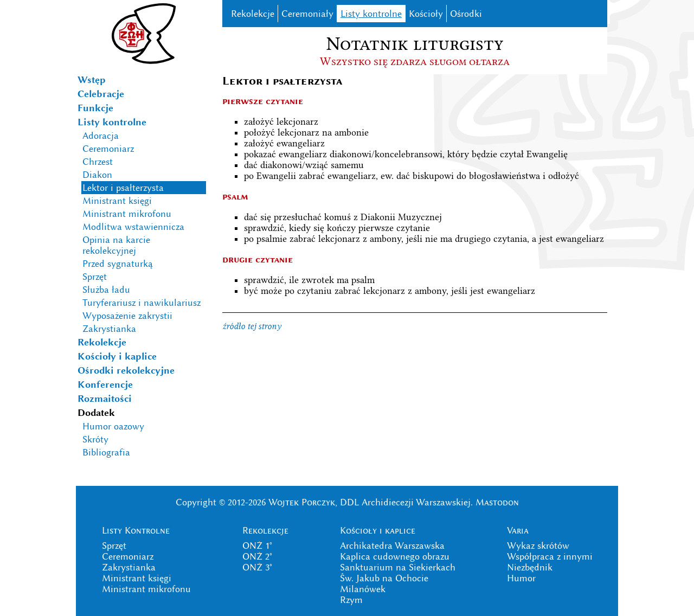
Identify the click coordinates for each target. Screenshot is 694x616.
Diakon (97, 175)
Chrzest (98, 162)
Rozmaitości (105, 399)
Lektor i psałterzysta (123, 188)
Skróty (95, 439)
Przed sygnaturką (118, 264)
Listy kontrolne (112, 122)
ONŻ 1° (257, 546)
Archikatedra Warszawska (392, 546)
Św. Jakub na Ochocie (384, 578)
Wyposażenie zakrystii (127, 316)
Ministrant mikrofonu (127, 214)
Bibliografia (106, 452)
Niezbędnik (530, 567)
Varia (518, 530)
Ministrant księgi (117, 201)
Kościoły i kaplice (117, 356)
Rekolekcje (102, 342)
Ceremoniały (307, 14)
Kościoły (426, 14)
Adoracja (101, 136)
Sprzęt (95, 277)
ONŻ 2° (257, 556)
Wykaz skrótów (538, 546)
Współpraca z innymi (550, 556)
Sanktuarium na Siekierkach (398, 567)
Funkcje (95, 108)
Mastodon (497, 502)
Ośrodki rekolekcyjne (126, 370)
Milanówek (363, 589)
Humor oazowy (113, 426)
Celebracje (101, 94)
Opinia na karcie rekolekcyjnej (116, 245)
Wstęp (92, 80)
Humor (521, 578)
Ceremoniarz (108, 149)
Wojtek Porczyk (302, 502)
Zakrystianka (109, 329)
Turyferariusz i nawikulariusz (142, 303)
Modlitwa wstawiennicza (133, 227)
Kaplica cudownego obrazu (395, 556)
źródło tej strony (252, 326)
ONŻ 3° (257, 567)
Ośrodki (466, 14)
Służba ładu (106, 290)
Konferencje (105, 384)
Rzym (351, 600)
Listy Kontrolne (136, 530)
